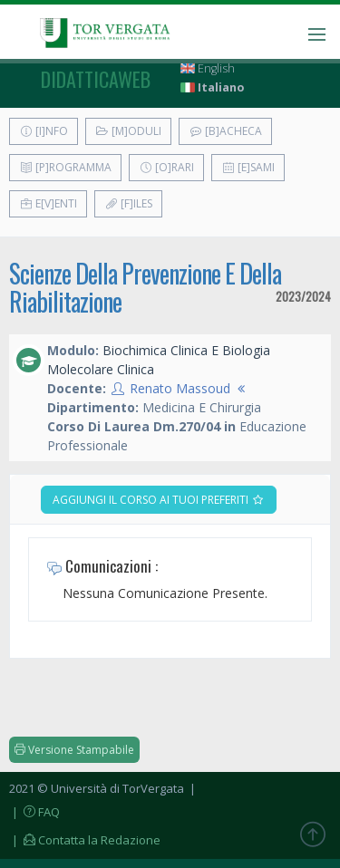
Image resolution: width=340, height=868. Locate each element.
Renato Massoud (180, 388)
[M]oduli (128, 131)
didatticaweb (96, 79)
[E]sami (248, 167)
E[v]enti (48, 203)
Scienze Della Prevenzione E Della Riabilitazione (145, 287)
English (208, 68)
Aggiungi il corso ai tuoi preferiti (159, 500)
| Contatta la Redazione (85, 840)
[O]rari (166, 167)
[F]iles (128, 203)
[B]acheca (225, 131)
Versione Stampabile (74, 750)
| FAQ (34, 812)
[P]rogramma (65, 167)
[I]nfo (44, 131)
